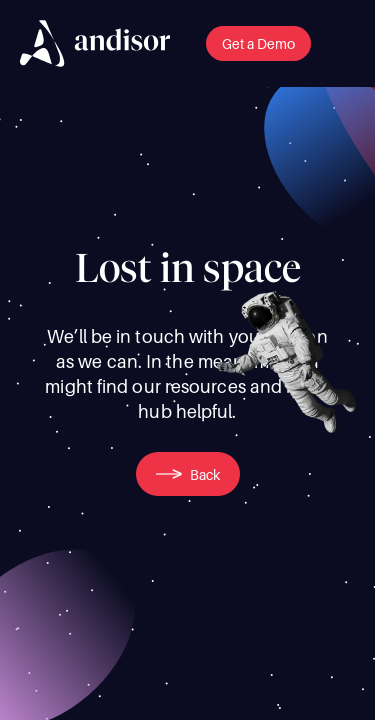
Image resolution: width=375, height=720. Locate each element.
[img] (95, 43)
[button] (258, 43)
